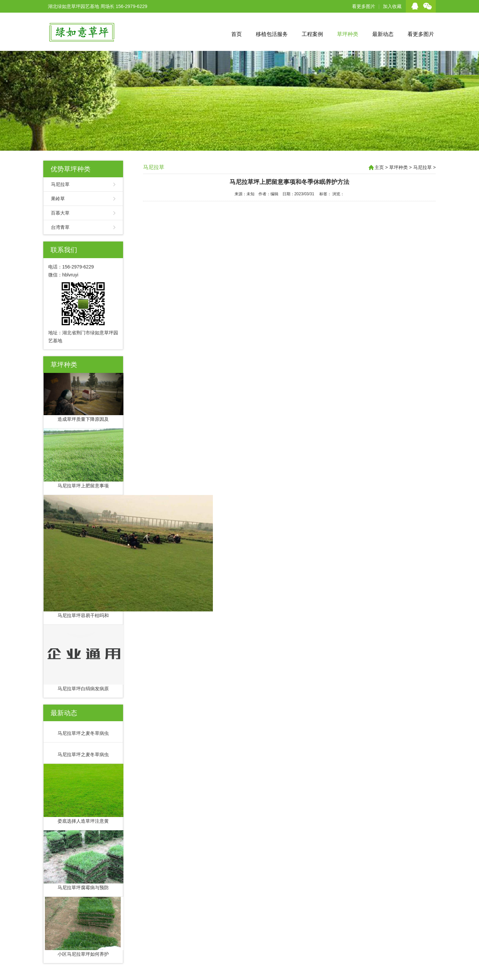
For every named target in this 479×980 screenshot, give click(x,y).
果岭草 (58, 199)
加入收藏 (392, 6)
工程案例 (312, 34)
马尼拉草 (60, 184)
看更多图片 (364, 6)
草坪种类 (348, 34)
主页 (379, 167)
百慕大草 (60, 213)
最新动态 (383, 34)
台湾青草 (60, 227)
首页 (237, 34)
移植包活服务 (272, 34)
